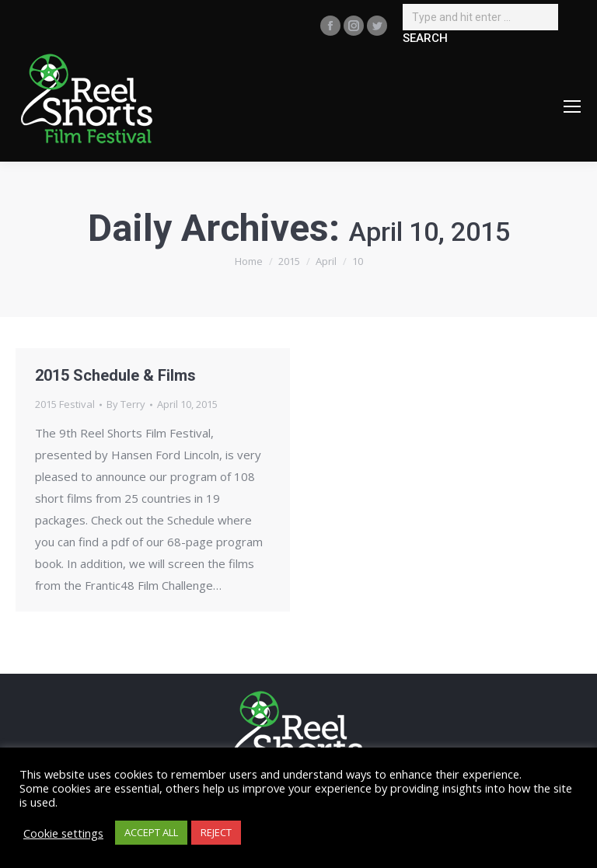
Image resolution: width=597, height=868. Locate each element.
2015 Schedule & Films (115, 375)
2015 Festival (65, 404)
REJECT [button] (216, 832)
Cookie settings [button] (63, 833)
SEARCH (425, 38)
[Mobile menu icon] (572, 106)
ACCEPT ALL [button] (151, 832)
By (126, 404)
